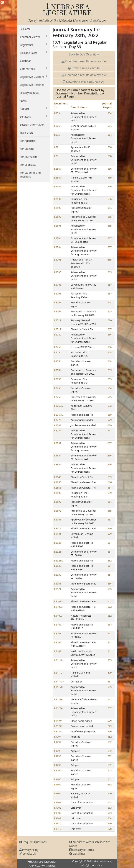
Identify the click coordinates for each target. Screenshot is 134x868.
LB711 (58, 320)
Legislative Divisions (34, 77)
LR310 (58, 823)
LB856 (58, 488)
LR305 (58, 793)
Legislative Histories (32, 85)
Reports (34, 109)
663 (110, 808)
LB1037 (58, 625)
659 (110, 379)
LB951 (58, 584)
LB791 (58, 443)
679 (110, 420)
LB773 (58, 420)
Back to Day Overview (84, 54)
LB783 (58, 425)
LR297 (58, 737)
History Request (30, 93)
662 (110, 802)
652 (110, 406)
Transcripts (27, 133)
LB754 (58, 352)
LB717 (58, 329)
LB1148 (58, 660)
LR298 (58, 751)
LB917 (58, 528)
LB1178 (58, 687)
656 (110, 199)
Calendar (25, 61)
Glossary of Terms (82, 850)
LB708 (58, 285)
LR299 (58, 765)
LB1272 (58, 731)
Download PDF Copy (84, 82)
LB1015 (58, 601)
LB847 (58, 456)
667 (110, 238)
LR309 (58, 813)
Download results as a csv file (84, 61)
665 (110, 217)
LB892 (58, 493)
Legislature (34, 45)
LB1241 (58, 721)
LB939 (58, 566)
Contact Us (28, 854)
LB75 (57, 126)
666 (110, 169)
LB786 (58, 430)
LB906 (58, 520)
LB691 (58, 226)
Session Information (32, 125)
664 (110, 113)
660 (110, 147)
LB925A (59, 561)
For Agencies (28, 141)
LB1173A (59, 682)
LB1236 (58, 699)
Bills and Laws (34, 53)
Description (79, 107)
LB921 (58, 534)
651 (110, 543)
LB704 (58, 238)
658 (110, 352)
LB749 (58, 335)
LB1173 (58, 673)
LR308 (58, 802)
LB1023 (58, 607)
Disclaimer (77, 854)
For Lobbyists (28, 165)
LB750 (58, 347)
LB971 (58, 589)
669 (110, 415)
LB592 (58, 199)
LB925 (58, 543)
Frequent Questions (33, 842)
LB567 (58, 169)
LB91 (57, 147)
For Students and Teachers (30, 175)
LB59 (57, 113)
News (23, 101)
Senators (34, 117)
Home (27, 29)
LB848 (58, 477)
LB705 (58, 260)
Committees (34, 69)
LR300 (58, 779)
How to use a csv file (84, 68)
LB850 (58, 482)
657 (110, 285)
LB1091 (58, 642)
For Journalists (29, 157)
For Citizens (27, 149)
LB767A (59, 406)
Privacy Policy (29, 850)
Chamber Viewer (34, 37)
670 (110, 320)
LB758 (58, 379)
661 (110, 488)
